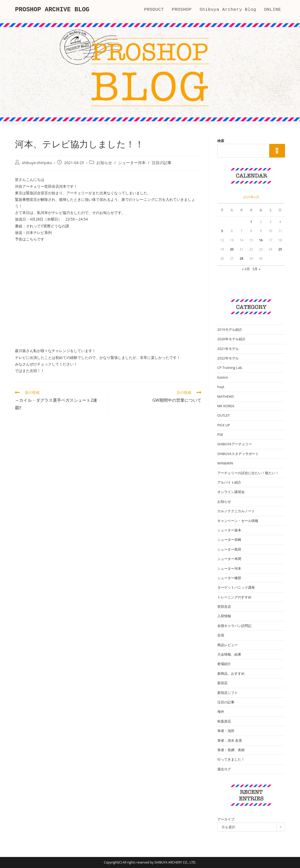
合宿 (221, 635)
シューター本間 (229, 559)
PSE (220, 435)
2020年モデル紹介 (231, 339)
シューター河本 (132, 163)
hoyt (221, 387)
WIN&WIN (225, 463)
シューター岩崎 (229, 540)
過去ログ (224, 769)
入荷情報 (224, 616)
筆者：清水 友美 (230, 740)
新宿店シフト (228, 693)
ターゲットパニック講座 (236, 587)
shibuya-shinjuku (37, 163)
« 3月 (246, 269)
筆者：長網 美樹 (231, 750)
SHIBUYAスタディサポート (238, 454)
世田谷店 (224, 606)
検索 (221, 141)
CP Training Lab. (230, 368)
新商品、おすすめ (231, 673)
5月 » (256, 269)
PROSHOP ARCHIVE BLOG (53, 10)
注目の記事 (162, 163)
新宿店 (222, 683)
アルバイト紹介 (229, 482)
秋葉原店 (224, 721)
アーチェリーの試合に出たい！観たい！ (248, 473)
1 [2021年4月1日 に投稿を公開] (251, 222)
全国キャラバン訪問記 (234, 626)
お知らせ (104, 163)
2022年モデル (228, 358)
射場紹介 (224, 664)
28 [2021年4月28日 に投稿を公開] (241, 258)
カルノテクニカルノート (236, 511)
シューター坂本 (229, 530)
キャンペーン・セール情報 (238, 521)
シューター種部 (229, 578)
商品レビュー (228, 645)
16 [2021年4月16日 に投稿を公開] (261, 240)
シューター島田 (229, 549)
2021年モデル (228, 349)
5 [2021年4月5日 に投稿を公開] (222, 231)
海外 (221, 712)
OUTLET (224, 415)
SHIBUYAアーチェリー (235, 444)
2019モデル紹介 (230, 330)
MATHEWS (226, 396)
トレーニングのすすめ (234, 597)
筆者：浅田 (226, 731)
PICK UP (224, 425)
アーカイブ (226, 819)
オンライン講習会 (231, 492)
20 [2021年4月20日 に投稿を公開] (232, 249)
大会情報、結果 (229, 654)
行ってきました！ (231, 759)
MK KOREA (226, 406)
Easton (223, 377)
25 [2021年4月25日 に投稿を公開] (280, 249)
